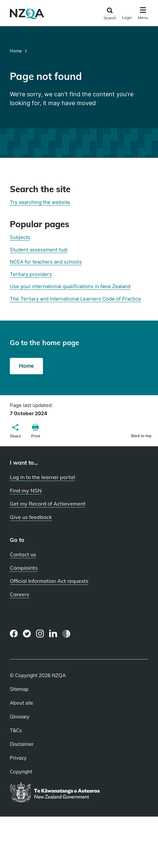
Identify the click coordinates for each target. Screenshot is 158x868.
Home (17, 51)
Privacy (18, 758)
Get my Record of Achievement (48, 504)
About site (21, 703)
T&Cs (16, 730)
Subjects (20, 237)
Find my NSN (26, 490)
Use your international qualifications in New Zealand (70, 286)
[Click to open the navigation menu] (143, 14)
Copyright (21, 772)
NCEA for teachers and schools (46, 262)
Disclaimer (22, 744)
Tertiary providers (31, 274)
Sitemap (19, 689)
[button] (15, 432)
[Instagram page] (40, 634)
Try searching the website (40, 202)
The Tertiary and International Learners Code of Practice (75, 299)
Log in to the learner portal (42, 477)
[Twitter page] (27, 634)
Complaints (24, 568)
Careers (20, 594)
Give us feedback (31, 517)
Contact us (23, 554)
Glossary (20, 717)
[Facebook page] (14, 634)
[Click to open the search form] (110, 14)
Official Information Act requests (49, 581)
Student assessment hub (39, 250)
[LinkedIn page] (53, 634)
